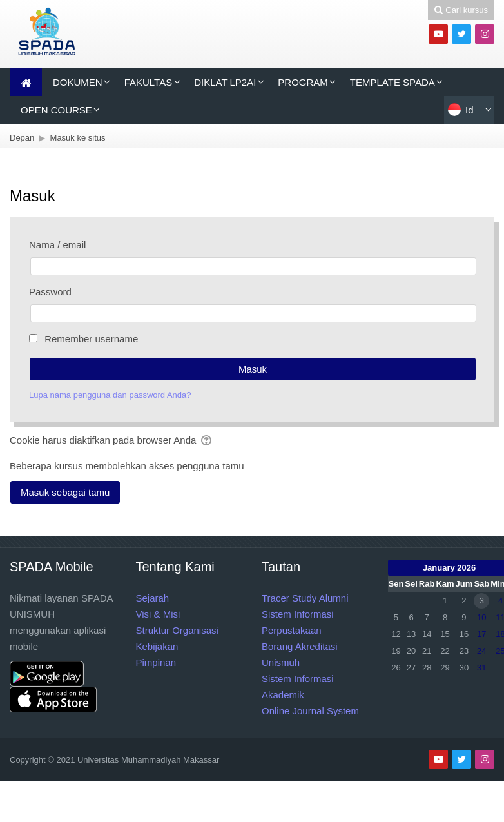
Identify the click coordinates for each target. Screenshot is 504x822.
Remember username (91, 339)
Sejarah (153, 598)
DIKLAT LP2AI (225, 82)
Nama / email (57, 245)
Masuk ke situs (78, 138)
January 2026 (449, 568)
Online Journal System (310, 711)
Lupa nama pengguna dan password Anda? (110, 395)
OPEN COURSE (56, 110)
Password (50, 292)
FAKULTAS (148, 82)
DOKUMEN (78, 82)
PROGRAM (303, 82)
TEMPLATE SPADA (393, 82)
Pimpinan (156, 662)
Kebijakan (157, 646)
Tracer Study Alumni (305, 598)
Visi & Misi (158, 614)
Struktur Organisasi (177, 630)
